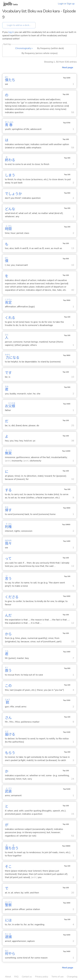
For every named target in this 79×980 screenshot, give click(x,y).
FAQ (16, 977)
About (8, 977)
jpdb (8, 4)
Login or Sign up (66, 4)
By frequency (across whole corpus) (40, 53)
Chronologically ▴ (24, 48)
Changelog (72, 977)
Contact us (27, 977)
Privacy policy (42, 977)
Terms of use (57, 977)
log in (11, 32)
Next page (68, 67)
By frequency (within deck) (51, 48)
